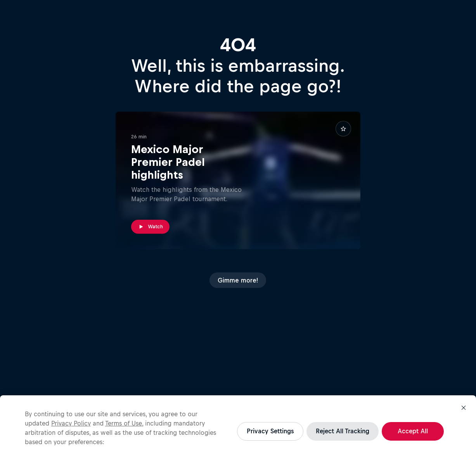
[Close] (464, 408)
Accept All (413, 431)
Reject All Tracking (343, 431)
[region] (238, 431)
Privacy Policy (71, 423)
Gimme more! (238, 280)
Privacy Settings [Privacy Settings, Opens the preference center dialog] (270, 431)
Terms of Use (124, 423)
